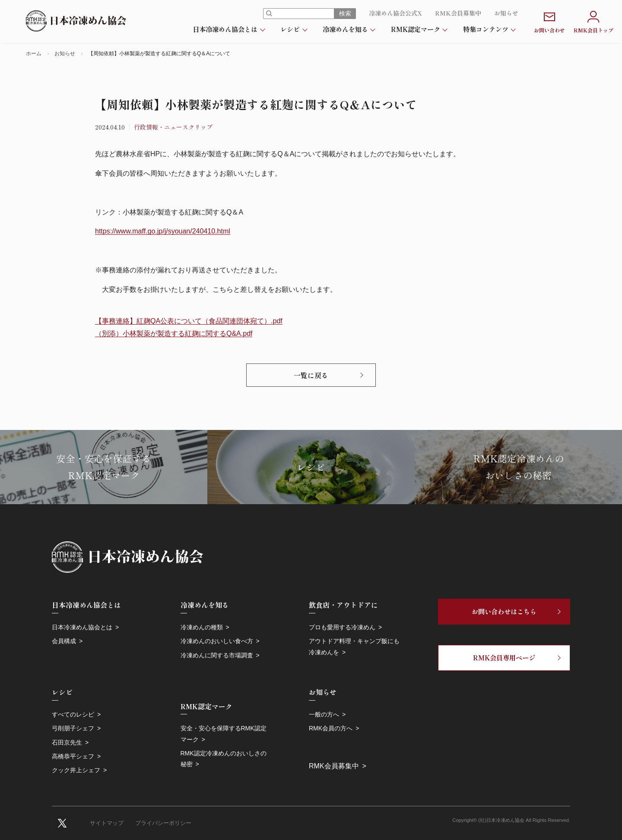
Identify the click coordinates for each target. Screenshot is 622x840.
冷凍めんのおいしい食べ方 (217, 641)
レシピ (290, 29)
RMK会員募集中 (458, 13)
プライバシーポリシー (163, 823)
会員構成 (64, 641)
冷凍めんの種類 (202, 627)
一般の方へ (324, 714)
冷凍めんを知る (345, 29)
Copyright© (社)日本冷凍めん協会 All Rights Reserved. (511, 820)
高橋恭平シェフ (73, 756)
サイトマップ (107, 823)
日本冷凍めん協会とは (225, 29)
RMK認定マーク (416, 29)
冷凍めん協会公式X (395, 13)
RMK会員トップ (593, 21)
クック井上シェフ (76, 770)
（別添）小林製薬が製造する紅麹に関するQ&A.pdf (174, 333)
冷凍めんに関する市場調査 (217, 655)
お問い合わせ (549, 21)
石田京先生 (67, 742)
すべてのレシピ (73, 714)
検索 (345, 13)
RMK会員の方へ (331, 728)
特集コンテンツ (486, 29)
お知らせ (506, 13)
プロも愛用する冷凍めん (342, 627)
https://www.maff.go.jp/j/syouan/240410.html (163, 231)
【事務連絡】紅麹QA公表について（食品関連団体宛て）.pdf (189, 321)
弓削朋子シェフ (73, 728)
